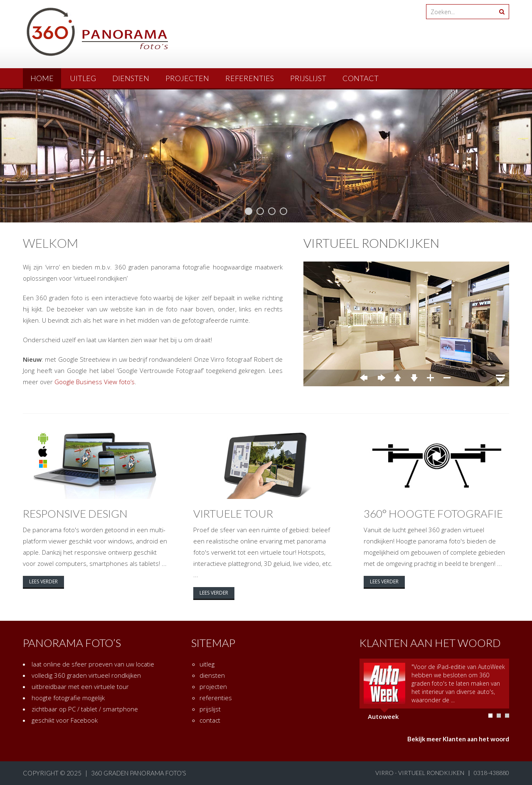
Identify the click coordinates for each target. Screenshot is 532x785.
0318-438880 (491, 773)
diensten (131, 78)
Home (42, 78)
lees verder (43, 581)
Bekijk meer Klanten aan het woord (458, 739)
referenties (250, 78)
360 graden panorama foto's (139, 773)
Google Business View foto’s (95, 382)
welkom (50, 243)
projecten (187, 78)
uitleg (83, 78)
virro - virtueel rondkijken (420, 773)
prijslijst (308, 78)
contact (361, 78)
